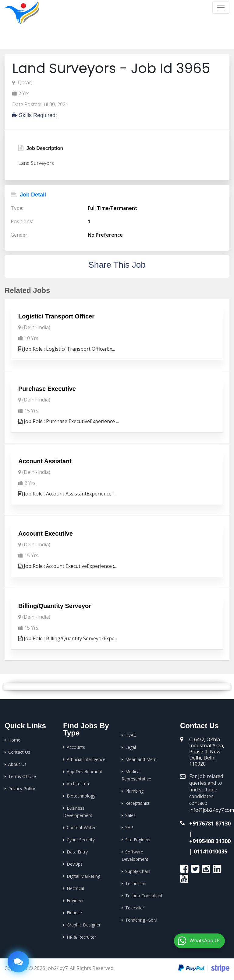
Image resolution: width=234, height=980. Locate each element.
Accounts (76, 747)
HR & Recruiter (81, 937)
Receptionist (137, 803)
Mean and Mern (141, 759)
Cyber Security (81, 840)
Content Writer (81, 827)
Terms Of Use (22, 776)
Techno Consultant (144, 896)
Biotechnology (81, 796)
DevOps (75, 864)
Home (162, 40)
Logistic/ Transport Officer (56, 316)
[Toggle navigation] (221, 8)
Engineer (75, 900)
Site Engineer (138, 840)
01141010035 (211, 851)
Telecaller (135, 908)
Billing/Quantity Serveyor (55, 606)
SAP (129, 827)
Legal (131, 747)
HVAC (131, 735)
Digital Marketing (83, 876)
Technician (136, 883)
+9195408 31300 (210, 841)
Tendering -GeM (141, 920)
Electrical (75, 888)
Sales (130, 815)
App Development (85, 771)
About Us (17, 764)
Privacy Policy (22, 789)
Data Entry (77, 852)
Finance (74, 913)
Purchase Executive (47, 389)
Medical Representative (136, 775)
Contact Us (19, 752)
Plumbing (134, 791)
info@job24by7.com (212, 810)
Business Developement (78, 812)
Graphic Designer (84, 925)
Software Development (135, 855)
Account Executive (46, 533)
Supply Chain (138, 871)
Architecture (79, 784)
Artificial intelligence (86, 759)
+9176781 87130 (210, 823)
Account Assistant (45, 461)
